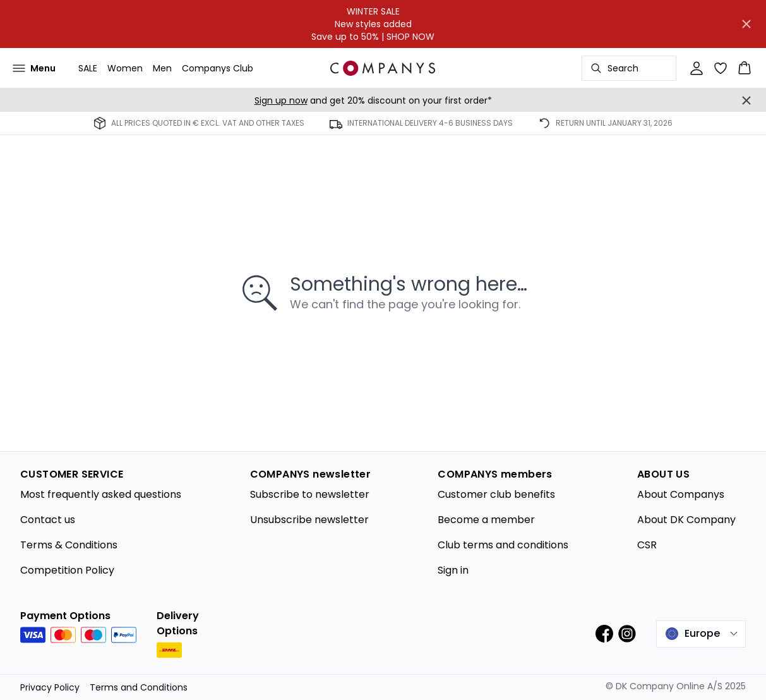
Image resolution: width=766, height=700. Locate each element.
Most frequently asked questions (101, 494)
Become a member (486, 520)
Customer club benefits (496, 494)
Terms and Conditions (139, 687)
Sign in (453, 570)
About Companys (681, 494)
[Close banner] (746, 24)
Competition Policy (67, 570)
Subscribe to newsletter (310, 494)
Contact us (48, 520)
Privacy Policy (50, 687)
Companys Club (218, 68)
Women (125, 68)
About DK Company (686, 520)
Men (162, 68)
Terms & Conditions (69, 545)
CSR (647, 545)
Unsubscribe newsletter (309, 520)
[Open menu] (34, 68)
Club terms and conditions (503, 545)
